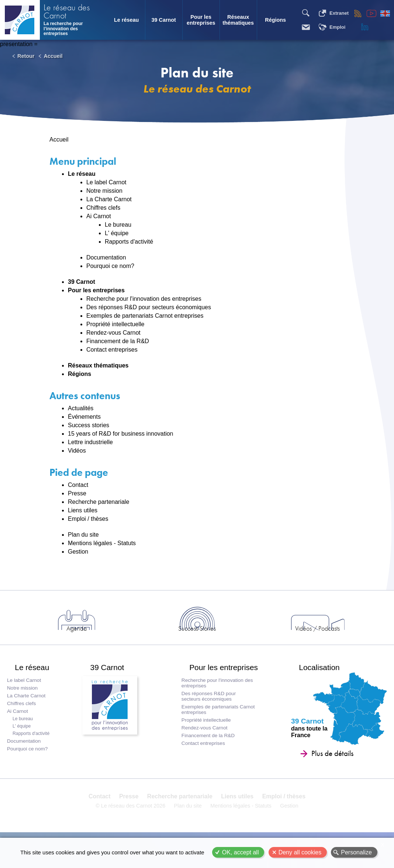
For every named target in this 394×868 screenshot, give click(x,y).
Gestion (78, 552)
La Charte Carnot (109, 199)
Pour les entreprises (201, 20)
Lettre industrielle (90, 442)
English (385, 13)
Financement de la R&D (118, 341)
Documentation (106, 257)
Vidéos (77, 451)
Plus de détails (332, 770)
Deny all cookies (300, 852)
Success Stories (197, 638)
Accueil (53, 56)
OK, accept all (241, 852)
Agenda (132, 638)
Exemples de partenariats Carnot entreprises (145, 316)
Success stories (89, 425)
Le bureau (118, 225)
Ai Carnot (99, 216)
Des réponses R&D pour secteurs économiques (149, 307)
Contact (78, 485)
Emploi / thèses (88, 519)
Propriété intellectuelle (115, 324)
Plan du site (83, 535)
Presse (77, 493)
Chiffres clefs (103, 208)
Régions (275, 20)
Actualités (81, 408)
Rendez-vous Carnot (113, 333)
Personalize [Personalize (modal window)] (356, 852)
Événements (84, 417)
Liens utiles (83, 510)
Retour (26, 56)
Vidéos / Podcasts (263, 638)
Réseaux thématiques (238, 20)
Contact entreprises (112, 350)
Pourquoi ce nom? (110, 266)
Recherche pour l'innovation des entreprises (144, 299)
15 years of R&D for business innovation (120, 434)
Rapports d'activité (129, 242)
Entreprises (328, 638)
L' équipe (117, 233)
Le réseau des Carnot (66, 12)
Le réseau (126, 20)
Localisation (311, 681)
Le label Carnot (106, 182)
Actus (66, 638)
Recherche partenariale (98, 502)
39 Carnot (163, 20)
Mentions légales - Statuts (102, 543)
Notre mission (104, 191)
